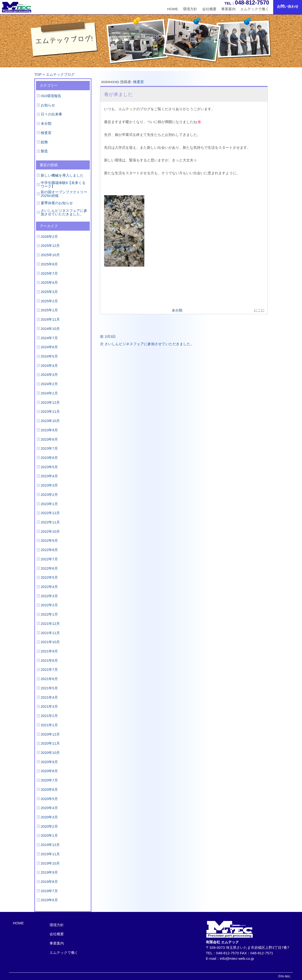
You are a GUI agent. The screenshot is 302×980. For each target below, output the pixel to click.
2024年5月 (49, 356)
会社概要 (209, 9)
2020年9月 (49, 762)
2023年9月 (49, 430)
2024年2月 (49, 384)
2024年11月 (50, 319)
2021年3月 (49, 706)
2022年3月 (49, 596)
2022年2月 (49, 605)
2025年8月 (49, 264)
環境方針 (190, 9)
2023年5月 (49, 467)
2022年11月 (50, 522)
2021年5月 (49, 688)
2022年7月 (49, 559)
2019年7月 (49, 891)
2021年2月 (49, 716)
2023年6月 (49, 458)
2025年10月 (50, 255)
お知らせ (48, 105)
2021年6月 (49, 679)
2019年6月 (49, 900)
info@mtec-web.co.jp (237, 958)
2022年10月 (50, 531)
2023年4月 (49, 476)
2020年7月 (49, 780)
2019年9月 (49, 872)
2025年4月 (49, 282)
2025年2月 (49, 301)
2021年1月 (49, 725)
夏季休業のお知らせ (57, 203)
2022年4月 (49, 587)
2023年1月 (49, 504)
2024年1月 (49, 393)
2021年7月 (49, 669)
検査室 (46, 133)
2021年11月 (50, 633)
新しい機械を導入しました (62, 175)
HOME (173, 9)
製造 (44, 151)
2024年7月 (49, 338)
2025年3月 (49, 292)
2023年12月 (50, 402)
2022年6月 (49, 568)
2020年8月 (49, 771)
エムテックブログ (60, 74)
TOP (38, 74)
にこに (259, 310)
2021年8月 (49, 660)
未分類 (46, 123)
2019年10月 (50, 863)
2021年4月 (49, 697)
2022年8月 (49, 550)
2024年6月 (49, 347)
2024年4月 (49, 366)
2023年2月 (49, 495)
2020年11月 (50, 743)
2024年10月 (50, 329)
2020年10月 (50, 753)
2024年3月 (49, 375)
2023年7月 (49, 448)
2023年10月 (50, 421)
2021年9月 (49, 651)
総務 (44, 142)
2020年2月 (49, 826)
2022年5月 (49, 577)
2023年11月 (50, 411)
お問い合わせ (288, 6)
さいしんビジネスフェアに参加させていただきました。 (64, 212)
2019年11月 (50, 854)
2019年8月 (49, 882)
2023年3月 (49, 485)
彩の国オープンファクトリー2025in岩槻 (64, 194)
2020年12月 (50, 734)
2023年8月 (49, 439)
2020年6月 (49, 789)
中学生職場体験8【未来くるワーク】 (63, 184)
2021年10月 (50, 642)
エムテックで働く (255, 9)
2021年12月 (50, 624)
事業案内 (228, 9)
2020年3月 (49, 817)
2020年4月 (49, 808)
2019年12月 (50, 845)
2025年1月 (49, 310)
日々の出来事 (51, 114)
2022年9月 (49, 540)
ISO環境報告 (51, 96)
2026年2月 (49, 236)
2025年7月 (49, 273)
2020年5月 (49, 799)
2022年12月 (50, 513)
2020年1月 (49, 835)
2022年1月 (49, 614)
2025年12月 (50, 246)
